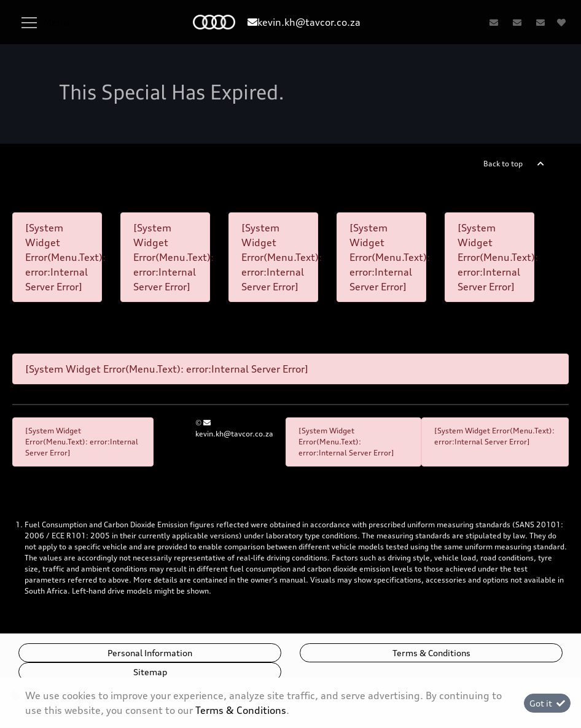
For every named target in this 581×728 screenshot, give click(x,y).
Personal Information (150, 653)
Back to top (503, 164)
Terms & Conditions (431, 653)
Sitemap (150, 672)
